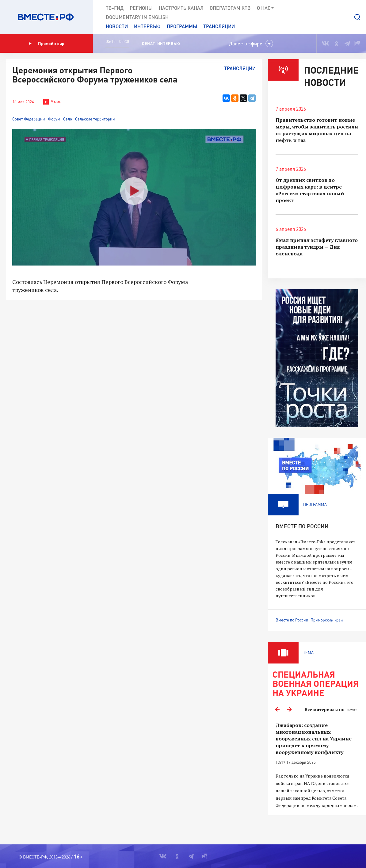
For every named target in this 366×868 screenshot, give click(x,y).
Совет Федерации (29, 119)
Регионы (141, 8)
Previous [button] (277, 709)
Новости (117, 26)
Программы (182, 26)
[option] (317, 765)
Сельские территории (95, 119)
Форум (54, 119)
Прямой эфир (47, 44)
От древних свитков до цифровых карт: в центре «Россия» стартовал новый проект (310, 190)
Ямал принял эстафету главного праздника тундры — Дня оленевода (317, 247)
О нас (266, 8)
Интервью (147, 26)
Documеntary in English (137, 17)
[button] (357, 17)
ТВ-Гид (115, 8)
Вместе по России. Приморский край (309, 620)
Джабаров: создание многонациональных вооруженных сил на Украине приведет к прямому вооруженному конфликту (314, 739)
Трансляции (219, 26)
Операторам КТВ (230, 8)
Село (68, 119)
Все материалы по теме (331, 709)
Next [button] (289, 709)
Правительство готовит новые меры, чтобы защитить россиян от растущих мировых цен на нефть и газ (317, 130)
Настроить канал (181, 8)
